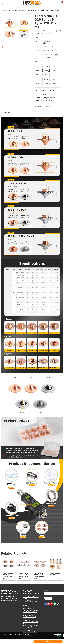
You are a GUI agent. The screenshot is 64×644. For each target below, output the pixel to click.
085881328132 (14, 598)
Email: (3, 600)
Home (5, 10)
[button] (60, 3)
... (9, 10)
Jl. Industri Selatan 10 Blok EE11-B (31, 594)
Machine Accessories (18, 10)
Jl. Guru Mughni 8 (28, 608)
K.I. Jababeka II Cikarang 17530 (31, 598)
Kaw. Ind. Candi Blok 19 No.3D (30, 623)
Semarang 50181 (28, 627)
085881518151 (14, 592)
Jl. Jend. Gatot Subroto (30, 625)
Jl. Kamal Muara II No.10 (30, 615)
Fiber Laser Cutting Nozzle (43, 101)
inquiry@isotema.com (12, 594)
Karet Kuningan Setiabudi (31, 610)
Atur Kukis (57, 636)
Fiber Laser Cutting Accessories (45, 98)
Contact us (48, 642)
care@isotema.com (11, 600)
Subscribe (48, 598)
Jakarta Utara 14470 (29, 617)
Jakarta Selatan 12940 (30, 612)
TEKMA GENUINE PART (48, 91)
